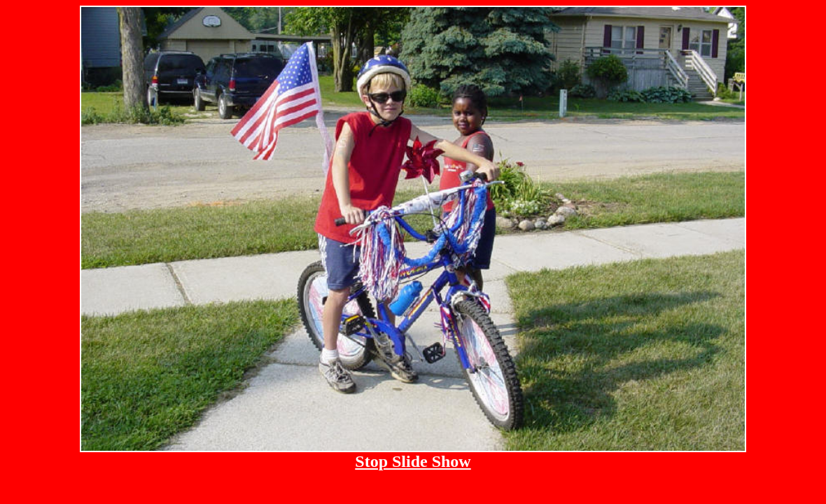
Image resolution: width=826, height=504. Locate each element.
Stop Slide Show (413, 461)
